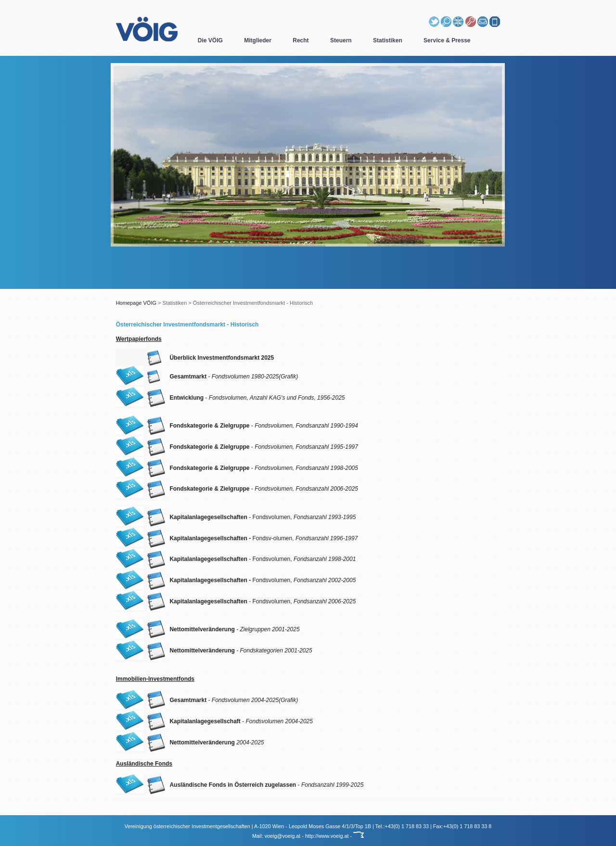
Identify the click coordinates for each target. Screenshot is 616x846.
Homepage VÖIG (136, 303)
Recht (301, 40)
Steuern (341, 40)
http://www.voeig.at (327, 836)
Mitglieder (258, 40)
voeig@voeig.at (283, 836)
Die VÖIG (210, 40)
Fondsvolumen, (263, 580)
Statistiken (388, 40)
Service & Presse (447, 40)
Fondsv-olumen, (263, 538)
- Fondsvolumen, (263, 517)
